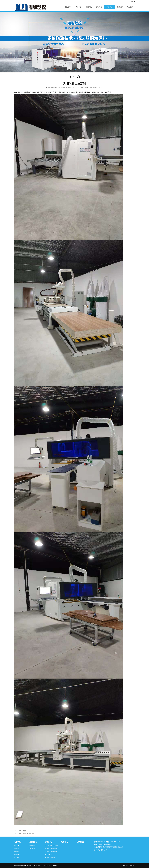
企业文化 (16, 846)
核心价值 (16, 852)
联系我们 (130, 7)
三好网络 (132, 866)
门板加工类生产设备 (51, 852)
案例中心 (109, 7)
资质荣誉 (16, 849)
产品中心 (99, 7)
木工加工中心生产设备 (52, 846)
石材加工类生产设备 (51, 849)
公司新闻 (32, 846)
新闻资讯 (89, 7)
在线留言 (120, 7)
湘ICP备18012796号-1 (50, 866)
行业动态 (32, 849)
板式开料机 (48, 855)
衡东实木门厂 (23, 831)
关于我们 (79, 7)
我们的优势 (17, 855)
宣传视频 (16, 858)
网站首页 (68, 7)
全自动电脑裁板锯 (50, 858)
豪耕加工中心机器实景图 (26, 833)
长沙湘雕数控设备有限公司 (59, 88)
